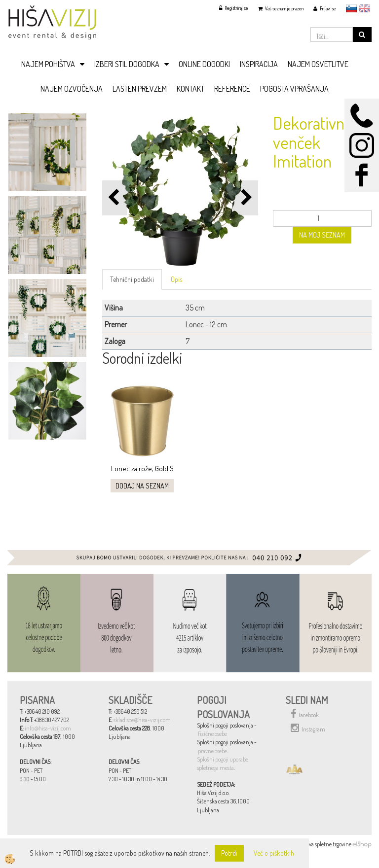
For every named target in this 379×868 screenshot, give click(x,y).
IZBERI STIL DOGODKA (127, 64)
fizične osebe (212, 734)
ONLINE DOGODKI (204, 64)
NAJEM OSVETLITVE (318, 64)
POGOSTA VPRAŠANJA (294, 89)
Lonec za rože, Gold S (142, 469)
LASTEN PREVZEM (140, 89)
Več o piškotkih (274, 853)
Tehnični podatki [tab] (132, 279)
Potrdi (229, 853)
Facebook (305, 714)
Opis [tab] (176, 279)
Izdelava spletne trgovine (323, 844)
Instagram (308, 728)
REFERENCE (232, 89)
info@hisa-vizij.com (48, 728)
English (364, 8)
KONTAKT (190, 89)
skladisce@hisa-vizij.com (142, 720)
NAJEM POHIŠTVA (48, 64)
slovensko (351, 8)
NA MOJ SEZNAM (322, 235)
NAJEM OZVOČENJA (72, 89)
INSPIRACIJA (259, 64)
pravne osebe (212, 751)
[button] (246, 198)
